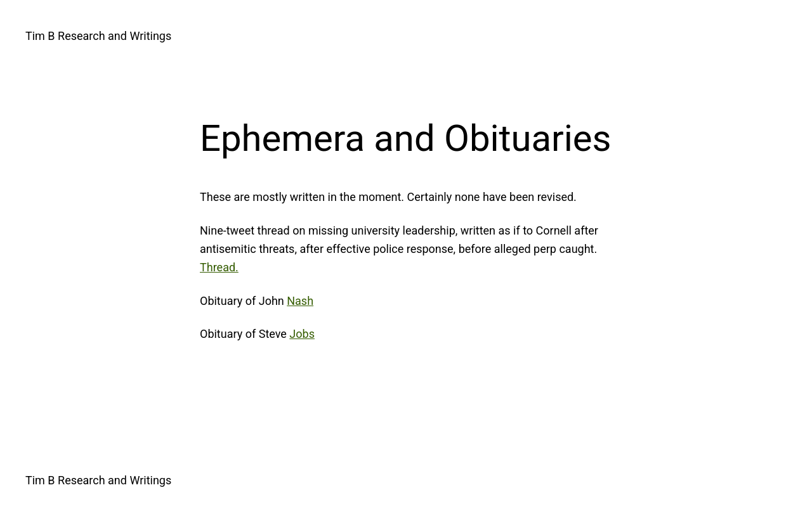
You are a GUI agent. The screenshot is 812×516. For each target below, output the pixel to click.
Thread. (219, 267)
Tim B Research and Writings (98, 36)
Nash (300, 301)
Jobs (302, 334)
